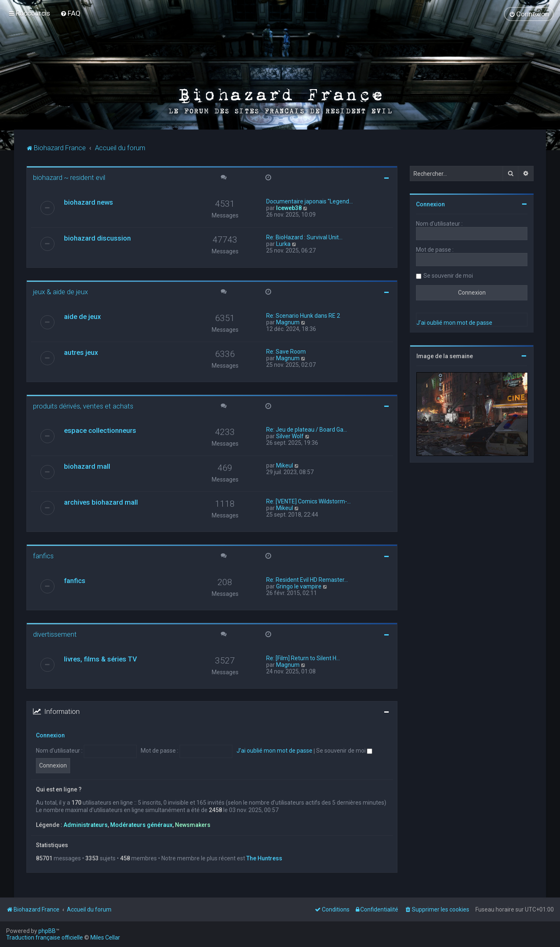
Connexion (50, 735)
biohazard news (89, 202)
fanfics (43, 555)
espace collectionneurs (100, 430)
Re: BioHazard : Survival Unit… (304, 237)
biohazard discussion (97, 238)
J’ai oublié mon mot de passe (274, 751)
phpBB (47, 931)
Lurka (283, 243)
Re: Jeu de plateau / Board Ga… (307, 429)
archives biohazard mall (101, 502)
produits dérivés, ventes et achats (83, 406)
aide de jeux (82, 316)
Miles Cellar (105, 938)
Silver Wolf (290, 436)
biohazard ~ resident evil (69, 177)
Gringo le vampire (299, 586)
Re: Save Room (286, 351)
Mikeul (285, 465)
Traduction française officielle (45, 938)
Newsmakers (193, 824)
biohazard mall (87, 466)
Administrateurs (86, 824)
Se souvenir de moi (344, 751)
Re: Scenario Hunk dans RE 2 (303, 315)
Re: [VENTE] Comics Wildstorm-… (308, 501)
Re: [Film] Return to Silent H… (303, 658)
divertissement (55, 634)
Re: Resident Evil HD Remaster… (307, 579)
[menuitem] (70, 13)
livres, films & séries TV (100, 659)
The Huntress (264, 858)
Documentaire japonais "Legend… (310, 201)
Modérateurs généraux (141, 824)
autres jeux (81, 352)
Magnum (288, 322)
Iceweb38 (289, 208)
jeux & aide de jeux (60, 291)
